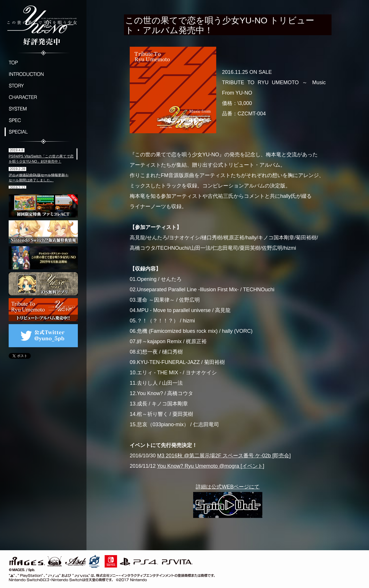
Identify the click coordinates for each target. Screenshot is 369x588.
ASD (76, 560)
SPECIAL (43, 132)
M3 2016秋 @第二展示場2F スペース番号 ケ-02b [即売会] (224, 456)
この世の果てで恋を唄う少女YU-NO (43, 25)
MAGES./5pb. (35, 560)
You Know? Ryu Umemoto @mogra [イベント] (211, 466)
